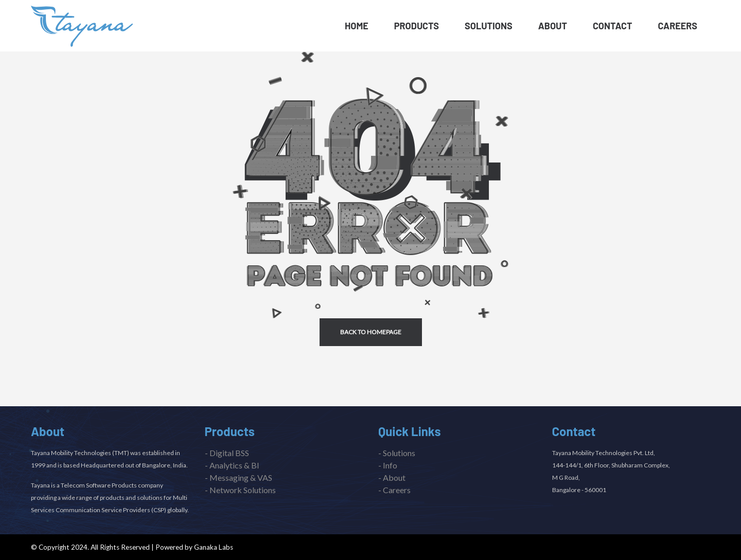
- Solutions (397, 453)
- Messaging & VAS (239, 477)
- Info (388, 465)
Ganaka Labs (214, 547)
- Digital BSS (227, 453)
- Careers (394, 490)
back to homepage (371, 332)
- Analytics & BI (232, 465)
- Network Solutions (240, 490)
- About (392, 477)
